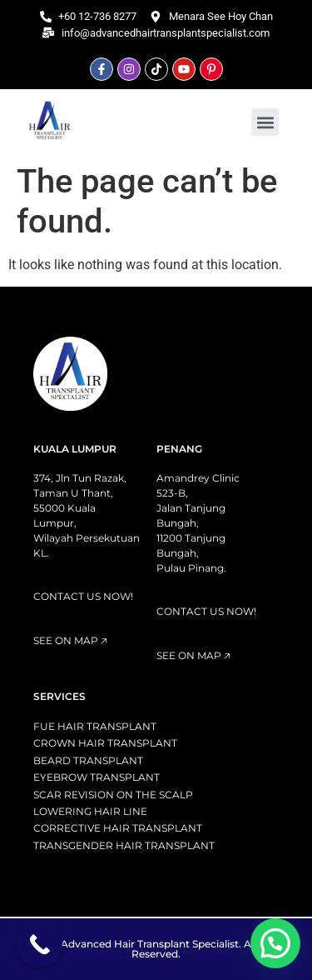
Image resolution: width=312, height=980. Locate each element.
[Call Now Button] (40, 945)
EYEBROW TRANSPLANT (97, 777)
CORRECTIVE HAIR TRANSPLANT (118, 828)
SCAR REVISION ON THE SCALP (113, 795)
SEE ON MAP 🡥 (70, 640)
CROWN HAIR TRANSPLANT (105, 743)
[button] (265, 122)
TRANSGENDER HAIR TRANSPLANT (124, 845)
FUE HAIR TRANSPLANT (95, 726)
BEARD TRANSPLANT (88, 760)
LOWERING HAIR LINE (90, 811)
